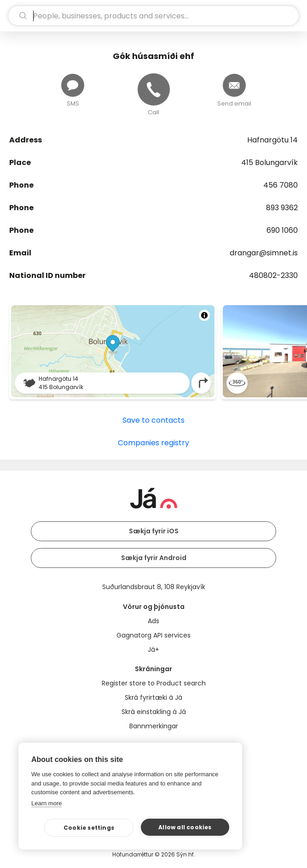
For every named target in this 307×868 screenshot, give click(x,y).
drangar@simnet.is (264, 253)
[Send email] (234, 85)
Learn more (46, 803)
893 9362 (282, 208)
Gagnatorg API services (153, 635)
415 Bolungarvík (269, 162)
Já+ (153, 650)
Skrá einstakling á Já (154, 712)
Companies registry (153, 443)
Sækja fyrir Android (154, 558)
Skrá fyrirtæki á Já (153, 697)
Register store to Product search (154, 683)
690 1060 (282, 230)
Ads (153, 621)
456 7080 (281, 185)
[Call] (154, 89)
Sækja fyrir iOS (154, 531)
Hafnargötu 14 (272, 140)
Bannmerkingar (154, 726)
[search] (153, 16)
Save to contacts (153, 420)
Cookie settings (89, 828)
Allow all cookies (185, 827)
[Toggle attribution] (204, 315)
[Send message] (73, 85)
